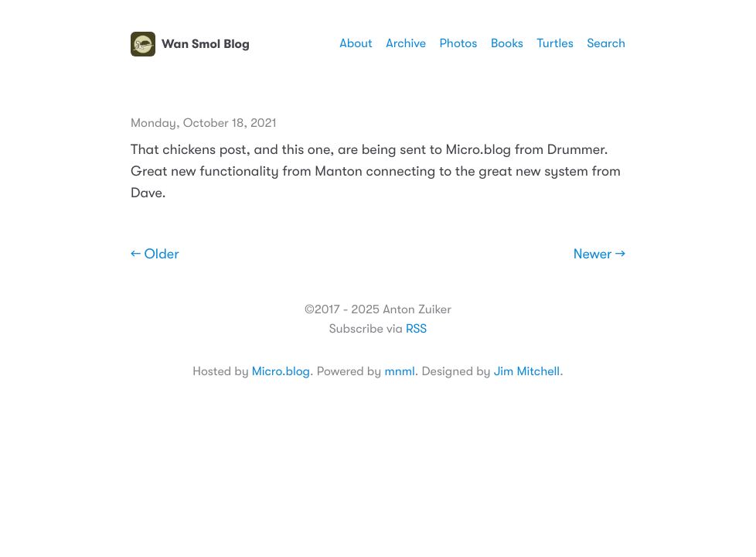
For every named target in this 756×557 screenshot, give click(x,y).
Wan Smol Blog (190, 44)
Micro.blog (281, 371)
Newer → (599, 255)
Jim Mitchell (527, 371)
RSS (416, 329)
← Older (155, 255)
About (356, 43)
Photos (459, 43)
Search (606, 43)
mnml (399, 371)
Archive (406, 43)
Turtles (555, 43)
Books (507, 43)
